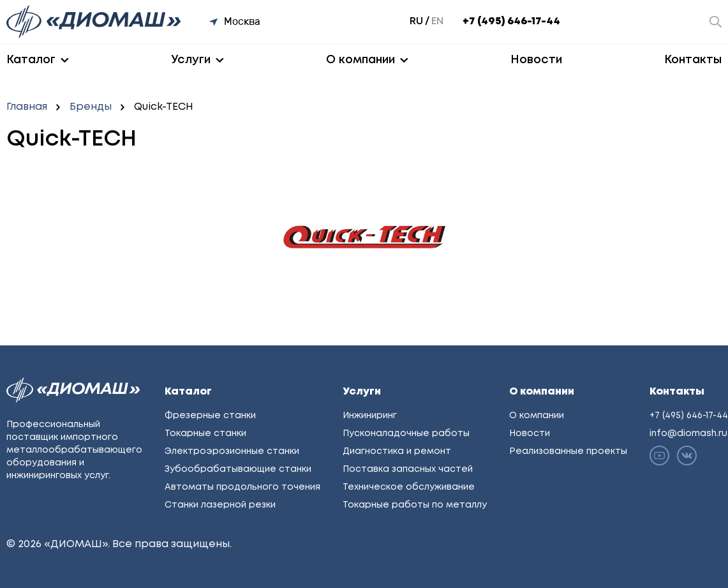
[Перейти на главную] (95, 22)
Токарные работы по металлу (415, 505)
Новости (536, 60)
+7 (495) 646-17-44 (511, 21)
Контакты (693, 60)
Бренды (91, 107)
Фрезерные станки (210, 416)
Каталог (31, 60)
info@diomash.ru (688, 433)
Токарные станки (205, 433)
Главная (27, 107)
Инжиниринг (370, 416)
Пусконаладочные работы (406, 433)
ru (416, 21)
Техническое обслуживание (409, 487)
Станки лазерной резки (220, 505)
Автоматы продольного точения (242, 487)
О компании (360, 60)
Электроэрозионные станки (232, 451)
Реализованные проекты (568, 451)
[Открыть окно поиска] (716, 22)
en (437, 21)
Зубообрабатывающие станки (238, 469)
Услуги (191, 60)
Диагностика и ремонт (397, 451)
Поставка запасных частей (408, 469)
